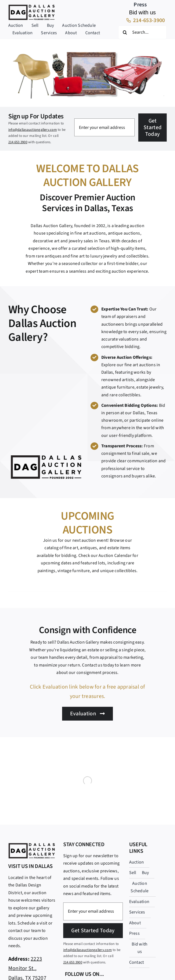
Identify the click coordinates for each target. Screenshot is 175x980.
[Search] (125, 32)
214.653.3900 (18, 142)
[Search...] (142, 32)
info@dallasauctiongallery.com (33, 130)
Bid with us (143, 12)
